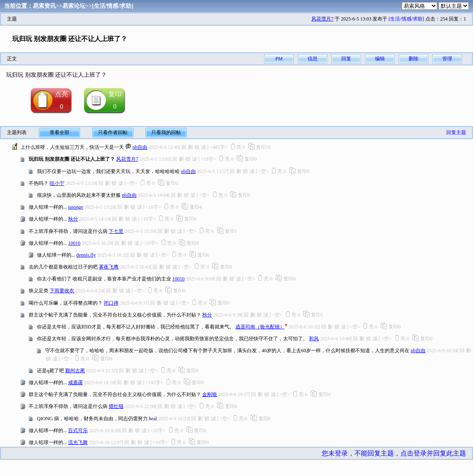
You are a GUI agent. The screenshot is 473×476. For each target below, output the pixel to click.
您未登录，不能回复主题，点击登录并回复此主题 (394, 453)
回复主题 (456, 132)
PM (279, 59)
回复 (346, 59)
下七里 (116, 231)
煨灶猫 (116, 406)
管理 (447, 59)
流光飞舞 (78, 442)
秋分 (73, 219)
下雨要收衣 (62, 291)
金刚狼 (210, 394)
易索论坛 (74, 6)
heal (153, 419)
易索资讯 (44, 6)
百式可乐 (78, 430)
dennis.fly (86, 255)
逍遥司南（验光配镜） (260, 327)
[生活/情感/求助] (113, 6)
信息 (313, 59)
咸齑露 (75, 383)
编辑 (380, 59)
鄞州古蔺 (75, 371)
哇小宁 (57, 183)
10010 (74, 243)
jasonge (76, 207)
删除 (414, 59)
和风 (314, 339)
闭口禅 (111, 303)
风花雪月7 (322, 19)
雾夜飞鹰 (109, 267)
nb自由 (140, 147)
